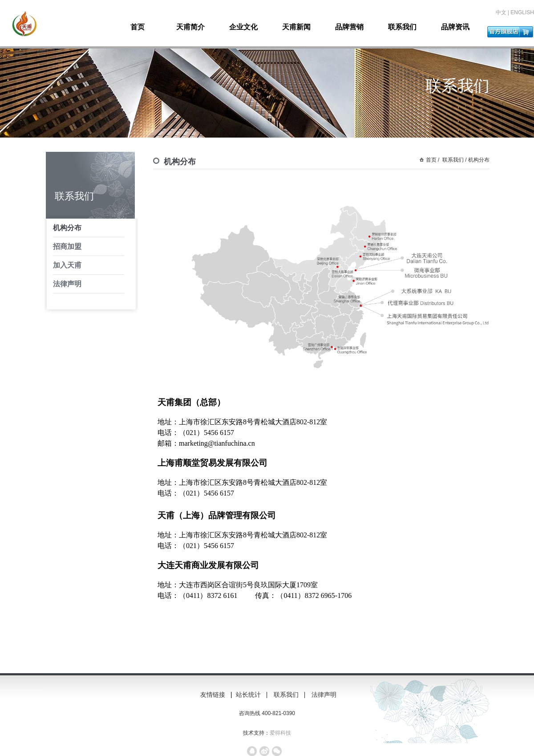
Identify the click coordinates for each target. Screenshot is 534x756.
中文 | (503, 12)
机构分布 (67, 228)
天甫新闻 (296, 27)
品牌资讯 (455, 27)
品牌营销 (349, 27)
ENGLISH (522, 12)
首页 (138, 27)
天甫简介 (190, 27)
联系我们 (402, 27)
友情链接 (213, 695)
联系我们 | (290, 695)
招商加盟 (67, 246)
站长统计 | (253, 695)
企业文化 (243, 27)
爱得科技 (280, 733)
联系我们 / (454, 160)
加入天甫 (67, 265)
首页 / (433, 160)
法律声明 (67, 284)
